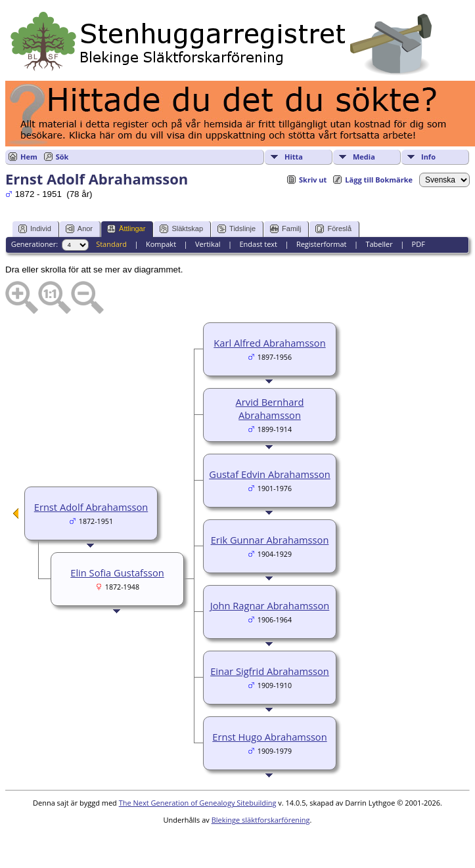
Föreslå (333, 229)
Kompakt (161, 244)
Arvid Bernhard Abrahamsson (270, 408)
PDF (418, 244)
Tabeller (379, 244)
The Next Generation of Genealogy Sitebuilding (198, 803)
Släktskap (181, 229)
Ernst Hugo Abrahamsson (269, 737)
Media (364, 157)
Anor (79, 229)
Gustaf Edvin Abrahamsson (270, 474)
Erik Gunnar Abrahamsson (270, 540)
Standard (111, 244)
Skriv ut (313, 180)
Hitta (294, 157)
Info (428, 157)
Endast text (258, 244)
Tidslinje (237, 229)
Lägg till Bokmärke (379, 180)
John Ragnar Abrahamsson (270, 605)
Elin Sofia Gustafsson (117, 573)
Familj (285, 229)
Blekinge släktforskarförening (261, 820)
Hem (29, 157)
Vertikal (208, 244)
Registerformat (322, 244)
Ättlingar (126, 229)
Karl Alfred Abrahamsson (269, 343)
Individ (35, 229)
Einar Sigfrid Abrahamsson (270, 671)
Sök (62, 157)
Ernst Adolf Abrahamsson (91, 507)
